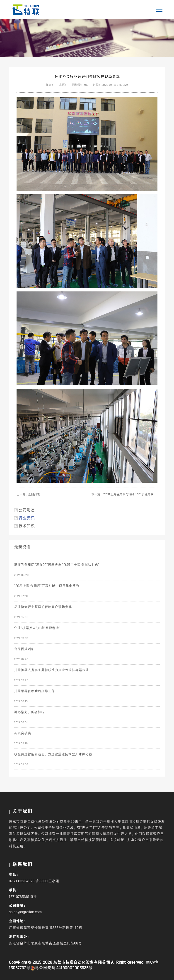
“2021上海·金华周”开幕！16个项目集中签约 (131, 495)
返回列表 (34, 495)
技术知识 (27, 526)
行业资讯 (27, 518)
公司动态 (27, 510)
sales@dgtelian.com (25, 912)
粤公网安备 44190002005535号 (62, 968)
